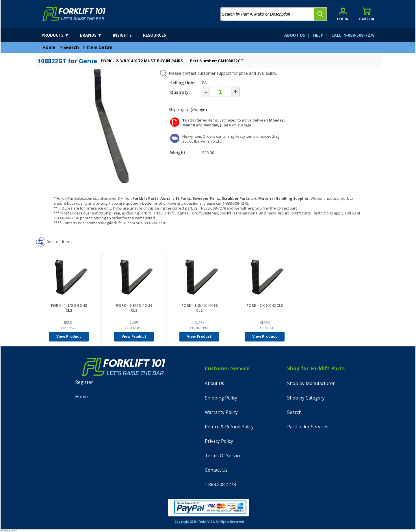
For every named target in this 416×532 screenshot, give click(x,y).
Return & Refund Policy (229, 427)
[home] (74, 14)
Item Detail (100, 47)
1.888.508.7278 (220, 485)
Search (71, 47)
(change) (199, 110)
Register (84, 382)
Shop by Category (306, 398)
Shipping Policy (221, 398)
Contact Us (216, 470)
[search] (320, 14)
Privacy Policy (219, 441)
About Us (214, 383)
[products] (60, 35)
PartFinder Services (308, 427)
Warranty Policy (221, 412)
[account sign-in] (343, 14)
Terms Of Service (223, 456)
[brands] (96, 35)
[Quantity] (220, 92)
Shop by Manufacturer (311, 383)
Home (49, 47)
